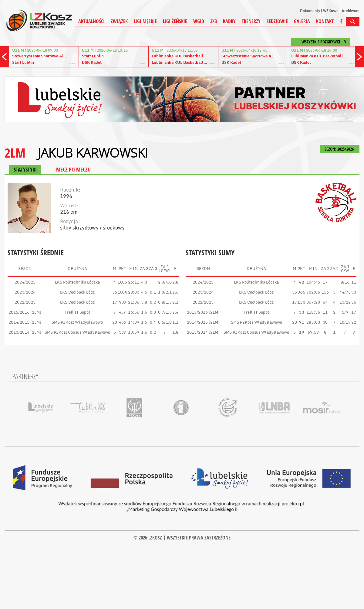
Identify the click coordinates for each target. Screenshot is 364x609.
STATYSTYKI (25, 169)
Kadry (229, 21)
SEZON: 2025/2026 (340, 149)
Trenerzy (251, 21)
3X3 (214, 21)
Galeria (302, 21)
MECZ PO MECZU (73, 169)
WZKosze (331, 11)
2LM (15, 153)
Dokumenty (310, 11)
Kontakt (325, 21)
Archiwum (351, 11)
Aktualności (91, 21)
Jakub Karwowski (93, 153)
